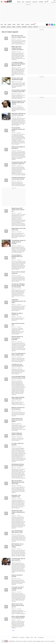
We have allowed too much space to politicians (17, 338)
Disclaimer (25, 641)
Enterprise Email (28, 2)
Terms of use (47, 641)
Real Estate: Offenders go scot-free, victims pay (19, 114)
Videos (35, 637)
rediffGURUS (41, 2)
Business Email (35, 2)
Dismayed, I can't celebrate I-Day (16, 496)
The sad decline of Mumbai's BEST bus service (17, 257)
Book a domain (22, 637)
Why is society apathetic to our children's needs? (18, 617)
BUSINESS (9, 24)
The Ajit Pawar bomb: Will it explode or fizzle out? (19, 163)
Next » (14, 630)
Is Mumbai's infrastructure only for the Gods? (19, 301)
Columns (19, 27)
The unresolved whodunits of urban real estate (18, 129)
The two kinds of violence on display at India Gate (19, 91)
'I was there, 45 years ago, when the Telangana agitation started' (18, 64)
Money (23, 2)
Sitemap (35, 641)
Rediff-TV (46, 2)
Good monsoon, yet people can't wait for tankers (17, 420)
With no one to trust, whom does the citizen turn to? (18, 605)
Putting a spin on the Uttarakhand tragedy (17, 79)
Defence (9, 27)
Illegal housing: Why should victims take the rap (18, 210)
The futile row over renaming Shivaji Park (17, 365)
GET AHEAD (27, 24)
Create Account (53, 2)
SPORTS (23, 24)
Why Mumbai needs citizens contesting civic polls (18, 512)
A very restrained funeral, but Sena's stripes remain (18, 377)
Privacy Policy (30, 641)
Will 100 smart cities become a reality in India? (19, 36)
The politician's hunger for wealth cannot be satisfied (19, 242)
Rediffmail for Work (15, 637)
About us (43, 641)
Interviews (24, 27)
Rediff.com (13, 641)
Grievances (52, 641)
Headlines (3, 27)
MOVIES (14, 24)
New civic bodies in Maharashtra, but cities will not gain (18, 482)
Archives (35, 27)
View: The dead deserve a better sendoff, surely (19, 354)
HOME (2, 24)
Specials (30, 27)
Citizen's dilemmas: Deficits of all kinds (17, 434)
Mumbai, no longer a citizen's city (17, 314)
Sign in (55, 1)
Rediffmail (19, 2)
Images (14, 27)
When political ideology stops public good (18, 398)
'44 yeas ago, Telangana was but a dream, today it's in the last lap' (18, 285)
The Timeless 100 (41, 637)
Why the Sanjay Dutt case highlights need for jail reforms (18, 103)
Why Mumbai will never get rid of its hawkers (18, 465)
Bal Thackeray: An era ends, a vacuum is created (17, 545)
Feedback (39, 641)
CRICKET (18, 24)
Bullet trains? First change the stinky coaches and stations (17, 48)
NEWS (5, 24)
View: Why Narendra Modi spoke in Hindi (17, 532)
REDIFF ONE (33, 24)
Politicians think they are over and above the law (18, 178)
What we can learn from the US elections (18, 408)
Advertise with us (19, 641)
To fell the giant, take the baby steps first (18, 559)
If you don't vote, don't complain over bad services (18, 589)
